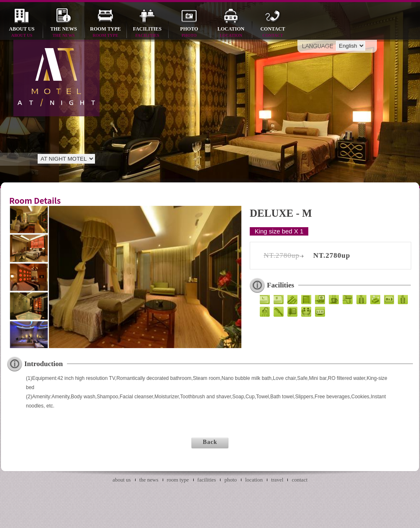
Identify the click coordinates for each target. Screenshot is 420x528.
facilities (147, 32)
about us (22, 32)
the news (64, 32)
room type (105, 32)
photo (189, 32)
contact (273, 32)
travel (277, 480)
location (231, 32)
